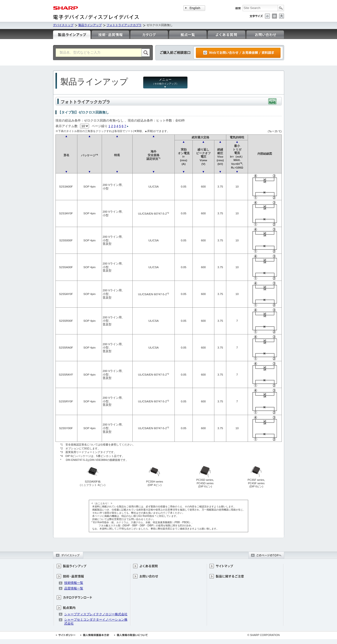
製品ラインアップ (90, 25)
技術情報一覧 (74, 583)
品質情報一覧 (74, 588)
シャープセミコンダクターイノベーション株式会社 (96, 621)
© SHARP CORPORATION (264, 635)
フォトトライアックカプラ (124, 25)
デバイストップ (63, 25)
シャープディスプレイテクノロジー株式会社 (96, 614)
